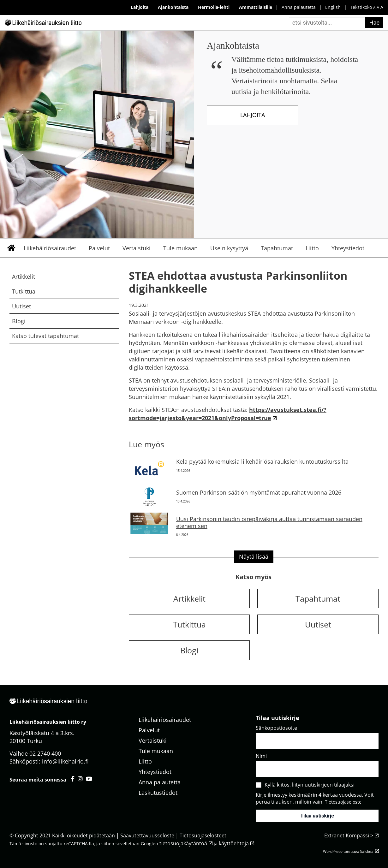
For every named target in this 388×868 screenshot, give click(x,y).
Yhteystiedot (348, 248)
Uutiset (21, 306)
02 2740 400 (45, 753)
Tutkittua (24, 291)
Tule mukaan (180, 248)
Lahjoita (253, 115)
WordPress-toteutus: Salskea (348, 851)
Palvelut (99, 248)
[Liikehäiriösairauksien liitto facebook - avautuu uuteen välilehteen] (73, 779)
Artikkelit (24, 276)
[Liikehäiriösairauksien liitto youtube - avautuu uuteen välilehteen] (89, 779)
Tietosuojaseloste (343, 802)
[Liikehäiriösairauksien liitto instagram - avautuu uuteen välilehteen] (80, 779)
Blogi (19, 321)
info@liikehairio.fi (65, 761)
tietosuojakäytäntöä (183, 843)
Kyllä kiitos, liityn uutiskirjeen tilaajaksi (310, 785)
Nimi (261, 756)
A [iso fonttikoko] (382, 7)
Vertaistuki (137, 248)
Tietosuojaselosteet (203, 835)
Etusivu (11, 248)
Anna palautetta (299, 7)
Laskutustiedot (158, 793)
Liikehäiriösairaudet (50, 248)
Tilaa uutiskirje (317, 816)
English (333, 7)
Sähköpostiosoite (276, 728)
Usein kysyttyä (229, 248)
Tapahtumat (277, 248)
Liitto (312, 248)
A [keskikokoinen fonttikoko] (378, 7)
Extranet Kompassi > (349, 835)
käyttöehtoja (234, 843)
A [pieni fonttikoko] (374, 7)
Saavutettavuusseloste (147, 835)
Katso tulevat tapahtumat (45, 336)
